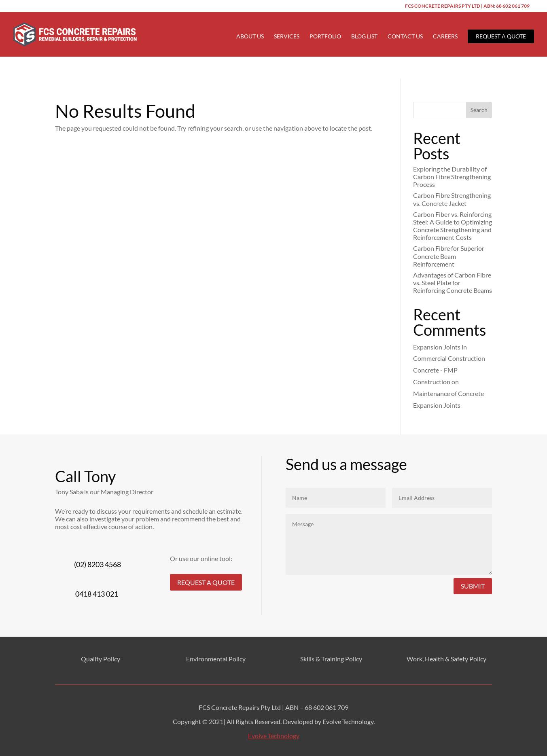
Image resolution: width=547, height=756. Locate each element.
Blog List (364, 37)
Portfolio (325, 37)
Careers (445, 37)
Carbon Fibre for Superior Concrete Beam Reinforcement (449, 256)
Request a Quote (501, 36)
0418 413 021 (97, 594)
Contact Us (405, 37)
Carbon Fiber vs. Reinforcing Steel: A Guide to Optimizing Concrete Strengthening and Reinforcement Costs (453, 226)
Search (479, 110)
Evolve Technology (274, 736)
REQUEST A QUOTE (206, 582)
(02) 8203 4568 (98, 564)
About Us (250, 37)
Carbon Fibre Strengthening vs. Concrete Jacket (452, 199)
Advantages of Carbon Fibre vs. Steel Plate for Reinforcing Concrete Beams (453, 283)
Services (287, 37)
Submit (473, 586)
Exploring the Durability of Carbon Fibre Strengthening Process (452, 177)
